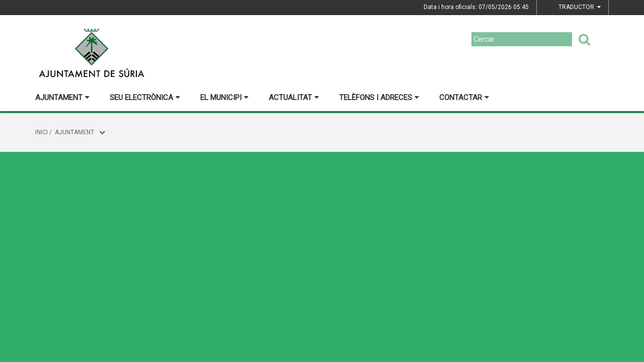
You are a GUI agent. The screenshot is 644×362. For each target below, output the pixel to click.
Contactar (464, 98)
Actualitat (294, 98)
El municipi (224, 98)
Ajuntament (62, 98)
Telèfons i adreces (379, 98)
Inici (42, 132)
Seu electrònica (145, 98)
